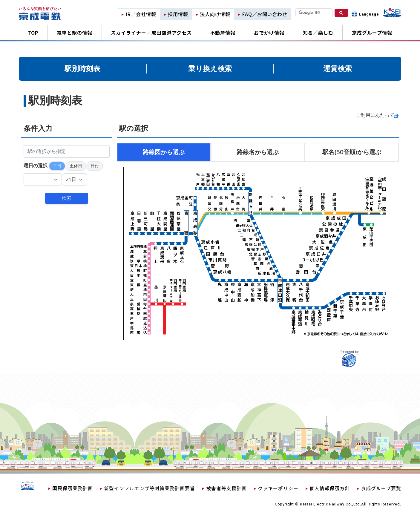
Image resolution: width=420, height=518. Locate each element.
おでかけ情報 (269, 33)
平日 (57, 166)
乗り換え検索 (210, 69)
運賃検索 (338, 69)
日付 (95, 166)
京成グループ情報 (372, 33)
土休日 (76, 166)
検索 (67, 198)
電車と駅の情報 (75, 33)
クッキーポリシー (278, 488)
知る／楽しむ (318, 33)
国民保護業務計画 (73, 488)
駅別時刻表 (82, 69)
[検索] (314, 13)
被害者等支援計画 (226, 488)
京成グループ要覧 (381, 488)
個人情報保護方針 (330, 488)
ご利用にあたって (375, 115)
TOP (33, 33)
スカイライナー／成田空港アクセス (151, 33)
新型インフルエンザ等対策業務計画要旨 (150, 488)
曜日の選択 (36, 166)
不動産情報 (223, 33)
